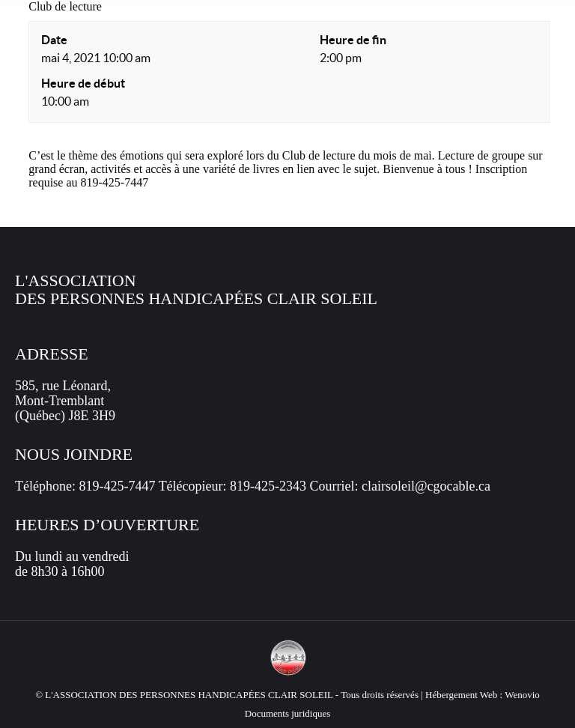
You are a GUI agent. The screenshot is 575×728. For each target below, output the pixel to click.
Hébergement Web (461, 695)
